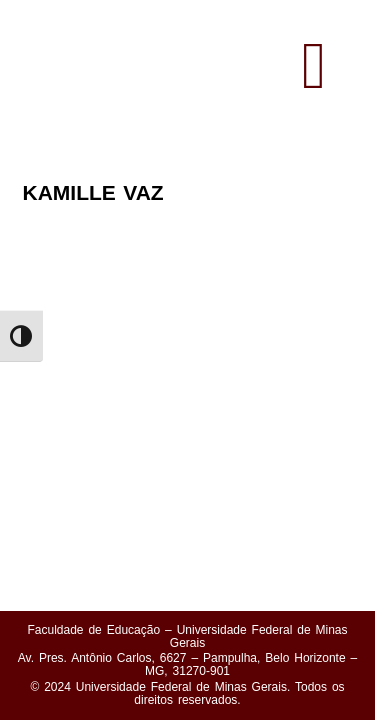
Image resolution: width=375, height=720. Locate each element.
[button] (313, 66)
